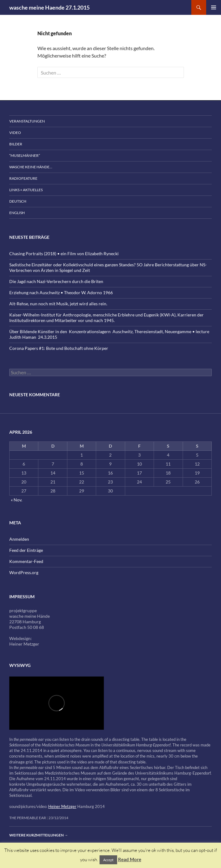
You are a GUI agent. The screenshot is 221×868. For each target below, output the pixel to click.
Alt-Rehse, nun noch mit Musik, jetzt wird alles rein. (58, 304)
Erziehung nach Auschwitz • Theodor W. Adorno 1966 (61, 292)
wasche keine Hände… (31, 167)
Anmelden (19, 539)
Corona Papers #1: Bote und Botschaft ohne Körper (59, 348)
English (17, 213)
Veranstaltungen (27, 121)
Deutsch (18, 201)
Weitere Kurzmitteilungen (39, 835)
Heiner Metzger (62, 806)
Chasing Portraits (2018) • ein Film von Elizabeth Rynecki (64, 254)
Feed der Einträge (26, 550)
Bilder (16, 144)
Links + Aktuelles (26, 190)
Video (15, 133)
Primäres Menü (214, 7)
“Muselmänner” (25, 155)
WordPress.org (24, 572)
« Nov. (17, 500)
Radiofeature (23, 178)
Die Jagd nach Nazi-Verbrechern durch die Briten (56, 281)
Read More (130, 859)
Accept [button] (108, 860)
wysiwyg (20, 665)
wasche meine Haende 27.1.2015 (49, 7)
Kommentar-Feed (26, 561)
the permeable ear (28, 818)
